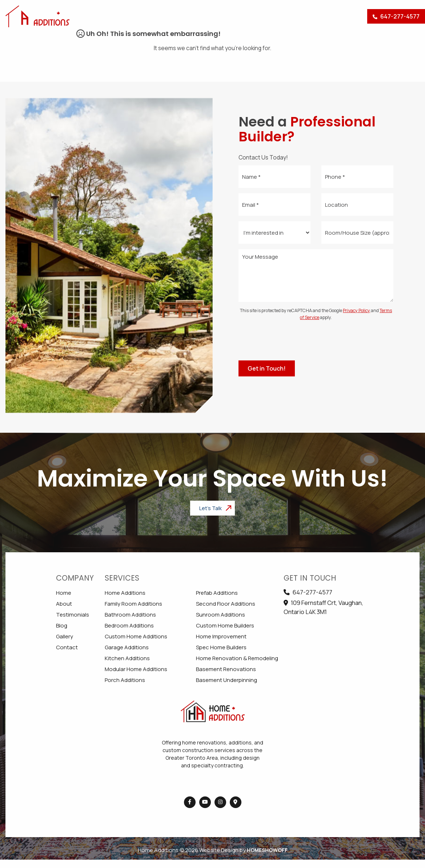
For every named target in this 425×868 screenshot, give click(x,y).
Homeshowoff (267, 850)
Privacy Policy (356, 310)
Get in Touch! (267, 368)
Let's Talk (211, 508)
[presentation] (316, 341)
